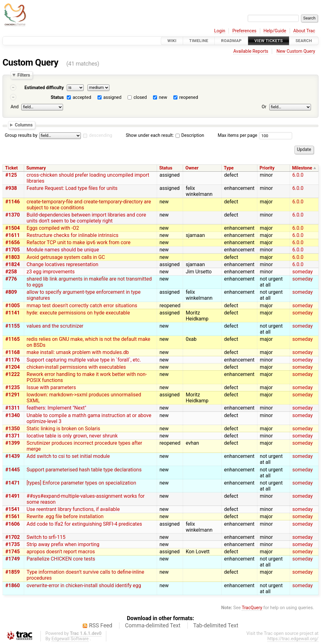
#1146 (13, 202)
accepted (82, 97)
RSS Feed (101, 625)
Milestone (302, 168)
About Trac (304, 31)
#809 (11, 292)
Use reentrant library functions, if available (73, 509)
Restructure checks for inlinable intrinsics (73, 235)
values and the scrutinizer (55, 326)
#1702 (13, 537)
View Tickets (269, 41)
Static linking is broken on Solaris (63, 429)
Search (304, 41)
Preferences (244, 31)
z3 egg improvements (51, 272)
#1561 (13, 516)
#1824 (13, 264)
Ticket (11, 168)
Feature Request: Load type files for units (72, 188)
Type (229, 168)
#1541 (13, 509)
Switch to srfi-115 (46, 537)
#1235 (13, 387)
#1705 (13, 250)
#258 (11, 272)
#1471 (13, 483)
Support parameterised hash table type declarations (84, 470)
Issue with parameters (51, 387)
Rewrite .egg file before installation (65, 516)
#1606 (13, 524)
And (15, 107)
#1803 (13, 257)
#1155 (13, 326)
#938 (11, 188)
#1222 (13, 374)
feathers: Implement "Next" (56, 408)
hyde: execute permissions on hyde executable (78, 313)
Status (57, 97)
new (163, 97)
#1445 (13, 470)
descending (101, 135)
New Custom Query (296, 51)
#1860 (13, 585)
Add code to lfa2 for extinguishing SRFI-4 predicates (84, 524)
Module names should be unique (63, 250)
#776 (11, 279)
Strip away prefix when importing (63, 544)
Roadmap (231, 41)
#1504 (13, 228)
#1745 (13, 552)
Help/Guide (275, 31)
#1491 (13, 496)
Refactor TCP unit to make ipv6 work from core (79, 242)
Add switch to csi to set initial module (68, 456)
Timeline (199, 41)
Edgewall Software (70, 639)
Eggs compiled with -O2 (53, 228)
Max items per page (237, 135)
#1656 (13, 242)
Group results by (21, 135)
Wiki (172, 41)
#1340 (13, 415)
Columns (24, 125)
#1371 (13, 436)
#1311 (13, 408)
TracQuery (252, 608)
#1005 (13, 306)
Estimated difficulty (44, 88)
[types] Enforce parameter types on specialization (81, 483)
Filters (24, 75)
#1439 (13, 456)
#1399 (13, 443)
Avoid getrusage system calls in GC (66, 257)
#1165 (13, 339)
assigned (112, 97)
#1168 (13, 352)
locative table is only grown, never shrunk (72, 436)
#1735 (13, 544)
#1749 (13, 559)
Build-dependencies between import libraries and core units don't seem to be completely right (86, 218)
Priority (267, 168)
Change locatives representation (63, 264)
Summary (36, 168)
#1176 (13, 360)
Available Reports (251, 51)
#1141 (13, 313)
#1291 (13, 395)
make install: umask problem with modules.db (78, 352)
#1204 (13, 367)
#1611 (13, 235)
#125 (11, 175)
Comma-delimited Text (153, 625)
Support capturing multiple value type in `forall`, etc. (84, 360)
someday (303, 272)
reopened (189, 97)
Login (220, 31)
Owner (192, 168)
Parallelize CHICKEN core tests (61, 559)
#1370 (13, 215)
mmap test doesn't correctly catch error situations (82, 306)
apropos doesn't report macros (61, 552)
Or (264, 107)
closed (140, 97)
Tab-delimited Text (216, 625)
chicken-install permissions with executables (76, 367)
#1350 (13, 429)
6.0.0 (298, 175)
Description (190, 135)
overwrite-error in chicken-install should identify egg (84, 585)
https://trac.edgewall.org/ (293, 639)
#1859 (13, 572)
